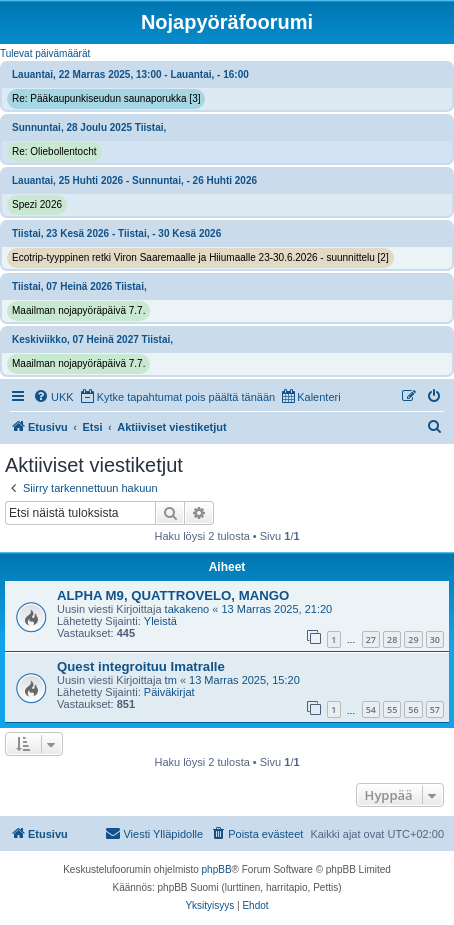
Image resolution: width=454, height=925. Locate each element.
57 (435, 709)
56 (413, 709)
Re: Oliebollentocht (54, 151)
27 (371, 639)
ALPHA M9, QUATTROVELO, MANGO (173, 595)
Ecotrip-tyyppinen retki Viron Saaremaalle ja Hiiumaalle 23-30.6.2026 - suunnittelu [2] (200, 257)
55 (392, 709)
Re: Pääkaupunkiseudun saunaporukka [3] (106, 98)
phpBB (217, 869)
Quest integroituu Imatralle (141, 666)
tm (171, 680)
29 (413, 639)
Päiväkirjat (169, 692)
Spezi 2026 (37, 204)
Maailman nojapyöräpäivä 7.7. (78, 310)
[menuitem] (53, 397)
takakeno (187, 609)
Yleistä (160, 621)
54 (371, 709)
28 (392, 639)
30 (435, 639)
